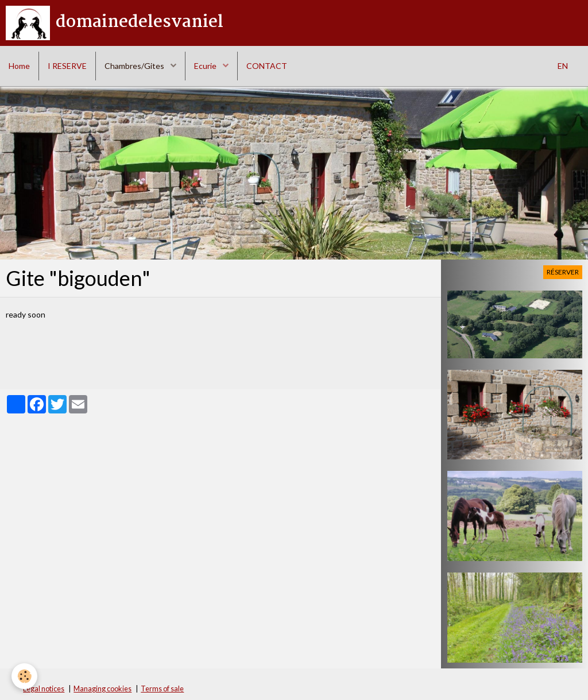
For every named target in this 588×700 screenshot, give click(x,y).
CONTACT (267, 66)
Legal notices (44, 689)
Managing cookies (102, 689)
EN (563, 66)
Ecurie (206, 66)
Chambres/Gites (135, 66)
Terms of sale (162, 689)
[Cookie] (24, 676)
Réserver (563, 272)
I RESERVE (67, 66)
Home (19, 66)
